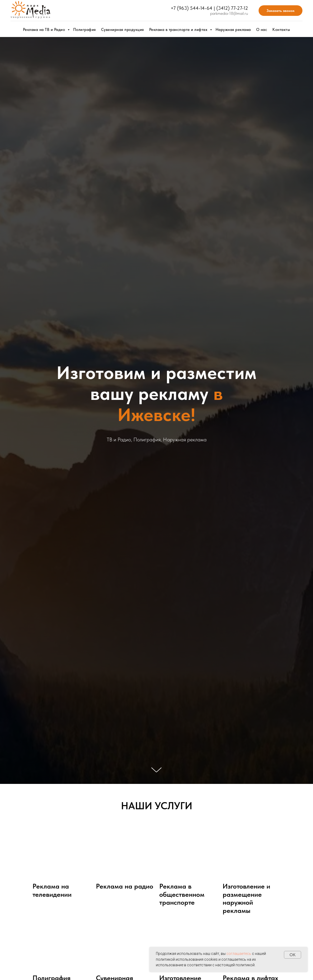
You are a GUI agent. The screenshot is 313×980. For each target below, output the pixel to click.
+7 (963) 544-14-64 (191, 8)
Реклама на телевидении (52, 890)
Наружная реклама (233, 30)
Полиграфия (85, 30)
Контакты (281, 30)
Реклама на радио (125, 886)
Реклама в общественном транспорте (182, 894)
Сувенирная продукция (123, 30)
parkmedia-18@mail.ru (229, 13)
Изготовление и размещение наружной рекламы (246, 898)
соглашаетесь (239, 954)
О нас (262, 30)
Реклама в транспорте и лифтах (179, 30)
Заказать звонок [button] (281, 11)
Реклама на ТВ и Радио (45, 30)
